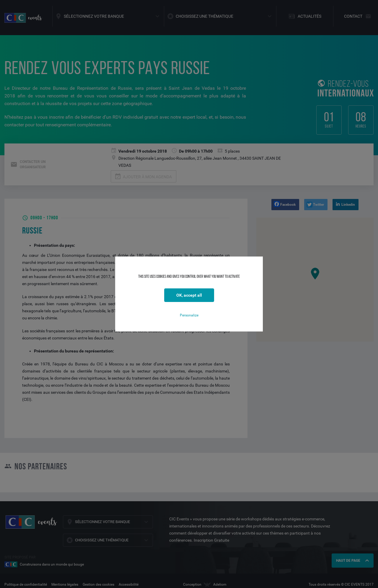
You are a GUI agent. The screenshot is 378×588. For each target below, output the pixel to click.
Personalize (189, 315)
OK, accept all (189, 295)
